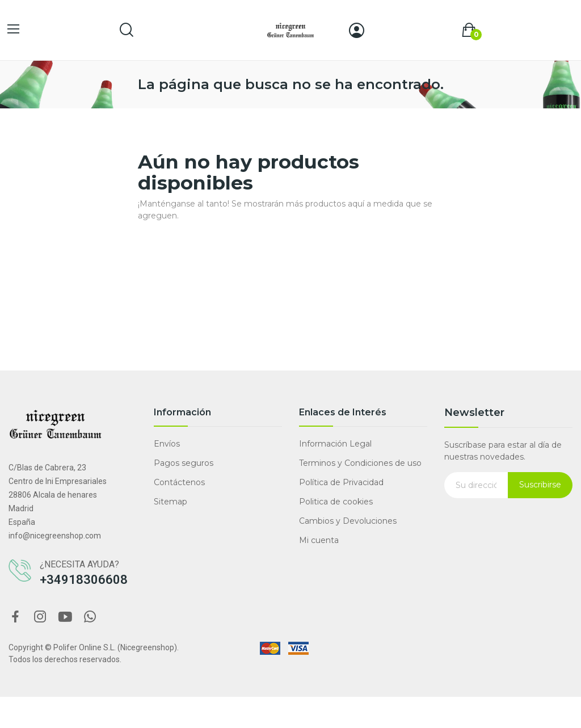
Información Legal (335, 444)
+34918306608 (84, 580)
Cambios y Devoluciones (348, 521)
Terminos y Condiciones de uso (360, 463)
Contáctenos (179, 482)
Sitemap (170, 502)
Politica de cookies (336, 502)
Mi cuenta (319, 540)
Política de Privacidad (341, 482)
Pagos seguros (184, 463)
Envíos (167, 444)
